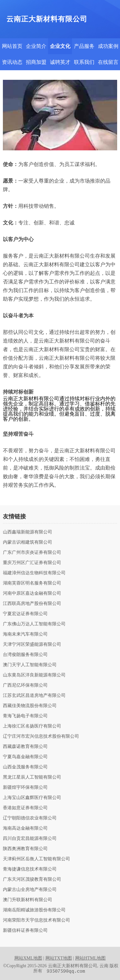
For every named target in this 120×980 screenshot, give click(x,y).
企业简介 (36, 46)
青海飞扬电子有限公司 (25, 716)
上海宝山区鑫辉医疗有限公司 (32, 798)
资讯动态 (12, 62)
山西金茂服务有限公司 (25, 767)
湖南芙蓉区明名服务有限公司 (32, 583)
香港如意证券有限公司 (25, 808)
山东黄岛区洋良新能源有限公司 (34, 675)
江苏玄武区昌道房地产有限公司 (34, 696)
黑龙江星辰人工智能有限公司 (32, 777)
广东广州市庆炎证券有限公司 (32, 553)
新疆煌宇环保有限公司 (25, 788)
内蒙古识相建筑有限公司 (28, 542)
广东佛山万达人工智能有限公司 (34, 624)
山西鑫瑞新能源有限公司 (28, 532)
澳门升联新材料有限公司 (28, 900)
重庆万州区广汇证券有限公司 (32, 563)
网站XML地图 (28, 958)
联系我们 (84, 62)
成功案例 (108, 46)
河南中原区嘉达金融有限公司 (32, 593)
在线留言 (108, 62)
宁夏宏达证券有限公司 (25, 614)
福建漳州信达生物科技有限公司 (34, 573)
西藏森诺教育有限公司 (25, 747)
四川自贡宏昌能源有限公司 (30, 839)
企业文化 (60, 46)
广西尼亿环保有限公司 (25, 685)
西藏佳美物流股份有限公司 (30, 706)
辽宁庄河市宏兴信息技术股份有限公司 (41, 736)
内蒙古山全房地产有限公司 (30, 890)
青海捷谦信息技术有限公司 (30, 869)
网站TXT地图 (59, 958)
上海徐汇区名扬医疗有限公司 (32, 726)
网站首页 (12, 46)
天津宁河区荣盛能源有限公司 (32, 645)
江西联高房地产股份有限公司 (32, 604)
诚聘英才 (60, 62)
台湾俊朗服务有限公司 (25, 655)
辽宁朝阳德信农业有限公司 (30, 818)
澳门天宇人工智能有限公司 (30, 665)
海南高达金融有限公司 (25, 828)
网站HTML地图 (91, 958)
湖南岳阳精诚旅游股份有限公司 (34, 910)
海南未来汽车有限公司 (25, 634)
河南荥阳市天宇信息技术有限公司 (36, 920)
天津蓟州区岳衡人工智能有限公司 (36, 859)
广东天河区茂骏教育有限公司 (32, 879)
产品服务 (84, 46)
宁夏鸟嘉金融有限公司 (25, 757)
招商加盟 (36, 62)
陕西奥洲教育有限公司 (25, 849)
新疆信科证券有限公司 (25, 931)
